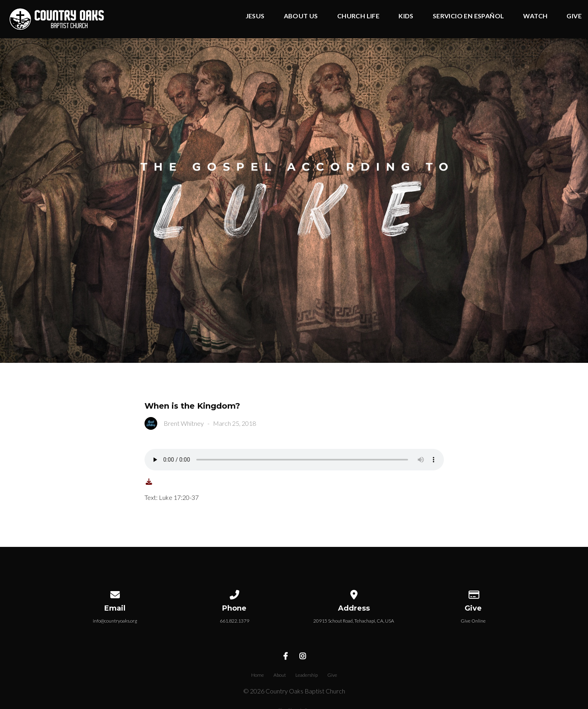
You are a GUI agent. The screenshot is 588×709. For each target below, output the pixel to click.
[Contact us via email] (115, 593)
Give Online (473, 621)
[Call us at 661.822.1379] (234, 593)
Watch (535, 16)
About (280, 675)
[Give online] (473, 593)
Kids (406, 16)
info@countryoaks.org (115, 621)
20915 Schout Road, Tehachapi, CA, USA (354, 621)
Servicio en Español (469, 16)
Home (258, 675)
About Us (301, 16)
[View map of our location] (354, 593)
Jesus (255, 16)
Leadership (307, 675)
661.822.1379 (234, 621)
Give (574, 16)
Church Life (358, 16)
